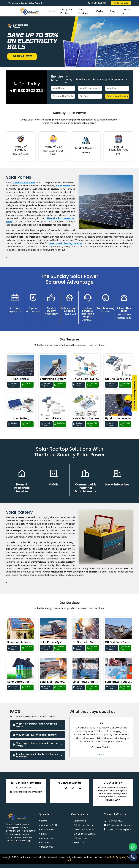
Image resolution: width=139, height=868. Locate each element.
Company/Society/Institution (111, 79)
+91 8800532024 (97, 3)
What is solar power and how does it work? (35, 725)
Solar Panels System (53, 379)
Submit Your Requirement (135, 393)
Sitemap (44, 843)
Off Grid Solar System (119, 379)
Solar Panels (21, 379)
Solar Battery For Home (22, 682)
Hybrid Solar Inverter (118, 418)
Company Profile (66, 11)
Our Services (84, 11)
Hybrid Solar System (86, 418)
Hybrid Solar (53, 418)
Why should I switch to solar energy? (35, 735)
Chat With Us (27, 385)
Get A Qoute (121, 3)
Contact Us (126, 11)
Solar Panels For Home (22, 642)
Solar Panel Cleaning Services (66, 243)
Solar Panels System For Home (60, 642)
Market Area (46, 847)
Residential (84, 79)
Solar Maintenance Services (58, 682)
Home (51, 11)
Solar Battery (21, 418)
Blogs (43, 834)
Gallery (100, 11)
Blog (113, 11)
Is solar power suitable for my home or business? (36, 755)
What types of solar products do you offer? (35, 745)
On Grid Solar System (86, 379)
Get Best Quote (13, 385)
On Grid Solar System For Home (93, 642)
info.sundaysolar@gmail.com (28, 792)
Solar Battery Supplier (119, 682)
